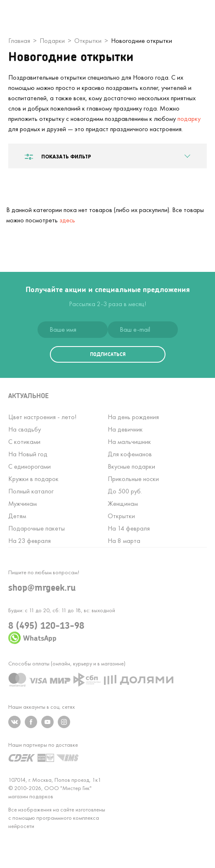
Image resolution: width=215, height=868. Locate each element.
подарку (189, 119)
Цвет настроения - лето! (42, 417)
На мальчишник (129, 442)
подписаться (108, 354)
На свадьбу (25, 429)
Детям (17, 516)
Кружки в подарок (33, 479)
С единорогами (30, 466)
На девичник (125, 429)
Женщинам (123, 504)
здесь (67, 220)
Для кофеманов (130, 454)
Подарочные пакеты (37, 528)
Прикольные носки (133, 479)
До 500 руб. (125, 491)
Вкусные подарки (131, 466)
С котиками (24, 442)
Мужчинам (22, 504)
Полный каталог (31, 491)
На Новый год (28, 454)
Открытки (121, 516)
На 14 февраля (129, 528)
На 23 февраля (30, 541)
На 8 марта (124, 541)
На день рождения (133, 417)
